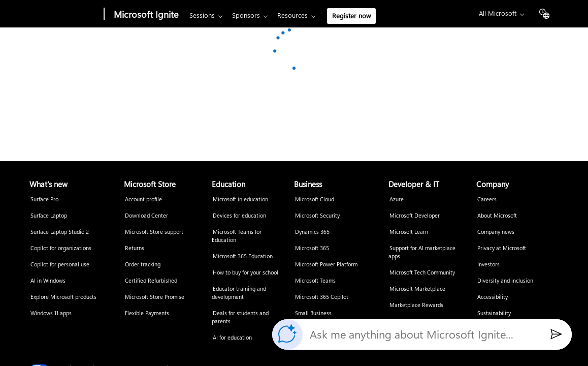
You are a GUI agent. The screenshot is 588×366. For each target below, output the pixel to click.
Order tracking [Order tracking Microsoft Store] (143, 265)
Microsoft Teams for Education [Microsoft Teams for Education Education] (237, 236)
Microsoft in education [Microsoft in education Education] (240, 200)
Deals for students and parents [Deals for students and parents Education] (240, 317)
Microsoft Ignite (146, 14)
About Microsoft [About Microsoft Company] (497, 216)
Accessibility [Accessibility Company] (493, 297)
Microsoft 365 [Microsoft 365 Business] (312, 248)
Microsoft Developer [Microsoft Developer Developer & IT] (415, 216)
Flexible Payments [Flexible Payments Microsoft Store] (147, 313)
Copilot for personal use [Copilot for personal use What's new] (60, 265)
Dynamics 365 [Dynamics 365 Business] (312, 232)
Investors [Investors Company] (488, 265)
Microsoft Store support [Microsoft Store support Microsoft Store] (154, 232)
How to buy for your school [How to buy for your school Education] (246, 273)
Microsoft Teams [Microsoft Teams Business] (315, 281)
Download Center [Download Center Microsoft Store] (146, 216)
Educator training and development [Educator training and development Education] (239, 293)
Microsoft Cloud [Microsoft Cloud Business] (315, 200)
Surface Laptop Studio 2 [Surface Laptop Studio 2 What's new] (60, 232)
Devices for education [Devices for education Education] (239, 216)
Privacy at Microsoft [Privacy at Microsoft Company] (502, 248)
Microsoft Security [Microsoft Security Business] (317, 216)
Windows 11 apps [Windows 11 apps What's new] (51, 313)
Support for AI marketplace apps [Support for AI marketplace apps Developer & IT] (422, 252)
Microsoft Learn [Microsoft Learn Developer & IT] (409, 232)
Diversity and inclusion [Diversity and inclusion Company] (505, 281)
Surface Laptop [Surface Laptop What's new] (49, 216)
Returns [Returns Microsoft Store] (135, 248)
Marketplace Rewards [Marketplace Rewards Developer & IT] (416, 305)
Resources (292, 16)
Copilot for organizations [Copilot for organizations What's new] (61, 248)
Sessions (202, 16)
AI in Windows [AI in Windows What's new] (48, 281)
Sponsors (246, 16)
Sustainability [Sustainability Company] (494, 313)
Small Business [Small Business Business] (313, 313)
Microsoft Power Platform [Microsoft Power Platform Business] (326, 265)
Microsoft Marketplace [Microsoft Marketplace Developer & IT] (417, 289)
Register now (351, 16)
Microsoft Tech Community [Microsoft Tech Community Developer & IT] (422, 273)
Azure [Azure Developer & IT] (397, 200)
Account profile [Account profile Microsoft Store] (143, 200)
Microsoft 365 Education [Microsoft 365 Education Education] (243, 256)
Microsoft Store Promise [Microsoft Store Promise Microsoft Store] (155, 297)
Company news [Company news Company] (496, 232)
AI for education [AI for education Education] (232, 338)
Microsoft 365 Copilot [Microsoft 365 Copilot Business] (322, 297)
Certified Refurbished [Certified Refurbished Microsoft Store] (151, 281)
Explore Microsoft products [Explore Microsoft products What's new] (63, 297)
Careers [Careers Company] (487, 200)
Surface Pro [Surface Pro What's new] (44, 200)
